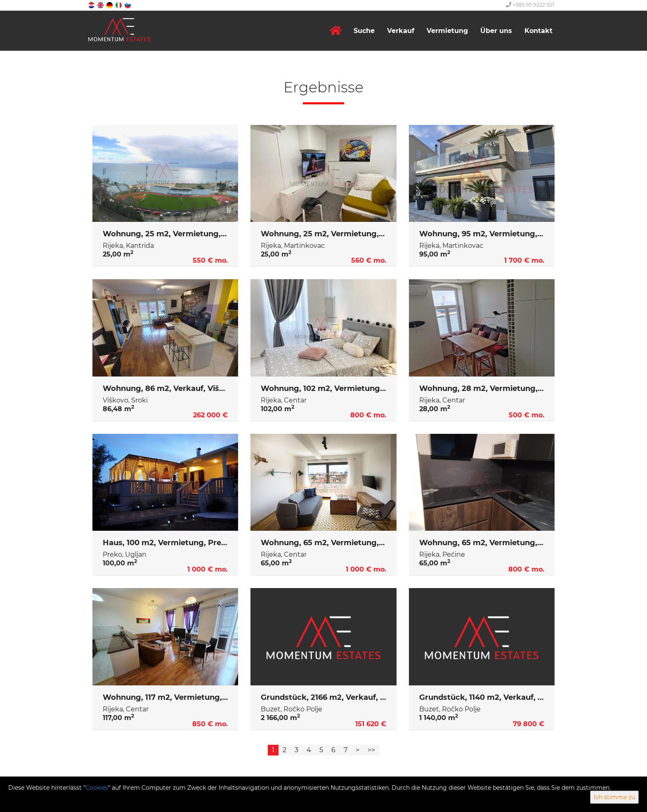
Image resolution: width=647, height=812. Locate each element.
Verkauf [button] (401, 31)
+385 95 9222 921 (530, 5)
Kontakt (538, 31)
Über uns (496, 31)
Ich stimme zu (614, 797)
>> (371, 750)
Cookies (97, 788)
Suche (364, 31)
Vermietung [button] (447, 31)
